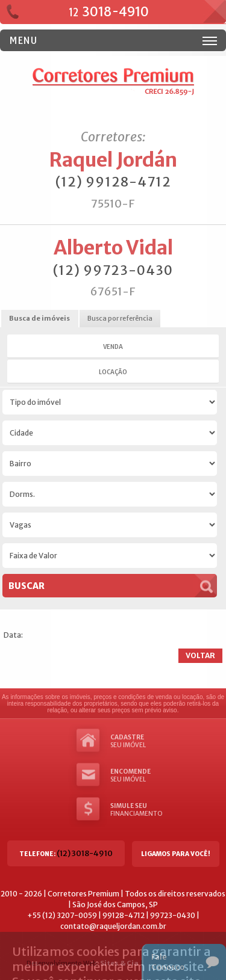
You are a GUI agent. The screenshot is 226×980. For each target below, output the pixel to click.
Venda (113, 347)
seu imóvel (134, 741)
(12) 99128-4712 (113, 182)
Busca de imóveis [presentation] (39, 318)
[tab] (39, 319)
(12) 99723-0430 (113, 270)
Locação (113, 372)
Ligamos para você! (176, 854)
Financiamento (134, 810)
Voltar (200, 655)
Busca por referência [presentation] (120, 318)
